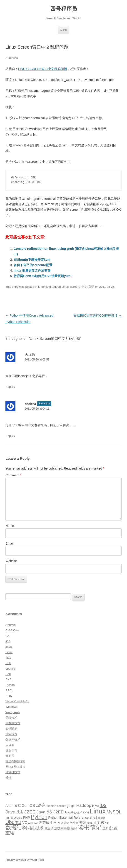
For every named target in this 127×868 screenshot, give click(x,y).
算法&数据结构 (15, 761)
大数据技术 (13, 723)
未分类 (10, 745)
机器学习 (11, 750)
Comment (13, 475)
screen (75, 287)
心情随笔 (11, 729)
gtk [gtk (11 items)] (73, 806)
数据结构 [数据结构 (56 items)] (16, 828)
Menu (64, 30)
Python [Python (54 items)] (39, 817)
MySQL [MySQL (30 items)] (114, 812)
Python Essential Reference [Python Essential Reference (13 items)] (68, 818)
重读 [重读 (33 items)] (10, 833)
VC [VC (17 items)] (25, 823)
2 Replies (12, 58)
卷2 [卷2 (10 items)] (66, 823)
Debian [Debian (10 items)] (51, 806)
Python (10, 685)
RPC (9, 690)
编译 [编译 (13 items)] (74, 828)
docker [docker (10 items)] (61, 806)
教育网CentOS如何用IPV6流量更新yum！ (44, 276)
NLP (8, 663)
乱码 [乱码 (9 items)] (60, 823)
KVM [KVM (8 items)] (86, 813)
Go (7, 636)
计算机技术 (13, 772)
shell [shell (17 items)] (93, 817)
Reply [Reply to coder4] (9, 436)
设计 (8, 778)
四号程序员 (64, 9)
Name (10, 526)
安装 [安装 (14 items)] (83, 823)
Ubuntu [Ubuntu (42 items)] (13, 822)
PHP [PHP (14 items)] (26, 818)
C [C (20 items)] (19, 806)
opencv (10, 669)
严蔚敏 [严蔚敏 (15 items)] (44, 823)
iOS (8, 641)
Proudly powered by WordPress (25, 860)
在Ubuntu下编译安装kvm (32, 260)
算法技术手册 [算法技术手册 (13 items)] (60, 828)
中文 (84, 287)
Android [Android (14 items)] (11, 806)
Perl (8, 674)
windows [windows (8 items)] (33, 823)
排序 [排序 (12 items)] (97, 823)
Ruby (9, 696)
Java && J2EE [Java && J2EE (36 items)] (21, 812)
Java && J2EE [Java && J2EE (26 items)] (50, 812)
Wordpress (13, 712)
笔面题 (10, 756)
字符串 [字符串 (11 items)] (74, 823)
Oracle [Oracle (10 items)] (18, 818)
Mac (8, 658)
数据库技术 (13, 739)
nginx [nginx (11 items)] (9, 818)
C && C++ (12, 630)
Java (9, 647)
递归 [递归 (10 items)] (105, 828)
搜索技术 (11, 734)
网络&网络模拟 (15, 767)
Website (11, 561)
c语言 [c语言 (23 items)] (41, 805)
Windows (11, 707)
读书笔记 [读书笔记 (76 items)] (90, 827)
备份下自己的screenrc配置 (33, 265)
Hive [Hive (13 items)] (96, 806)
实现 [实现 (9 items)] (90, 823)
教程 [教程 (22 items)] (105, 823)
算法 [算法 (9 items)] (47, 828)
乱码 (91, 287)
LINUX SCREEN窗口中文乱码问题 (43, 69)
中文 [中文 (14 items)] (53, 823)
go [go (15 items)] (68, 806)
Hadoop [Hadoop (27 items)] (84, 805)
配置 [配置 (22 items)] (113, 828)
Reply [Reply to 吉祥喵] (9, 387)
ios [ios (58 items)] (103, 805)
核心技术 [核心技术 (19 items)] (36, 828)
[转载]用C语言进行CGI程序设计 (97, 315)
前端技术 (11, 718)
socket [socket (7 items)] (101, 818)
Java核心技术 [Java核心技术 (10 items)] (73, 812)
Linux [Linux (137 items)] (98, 811)
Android (11, 625)
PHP (9, 679)
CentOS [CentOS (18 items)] (28, 805)
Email (9, 543)
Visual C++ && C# (17, 701)
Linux (42, 287)
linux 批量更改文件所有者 (32, 270)
